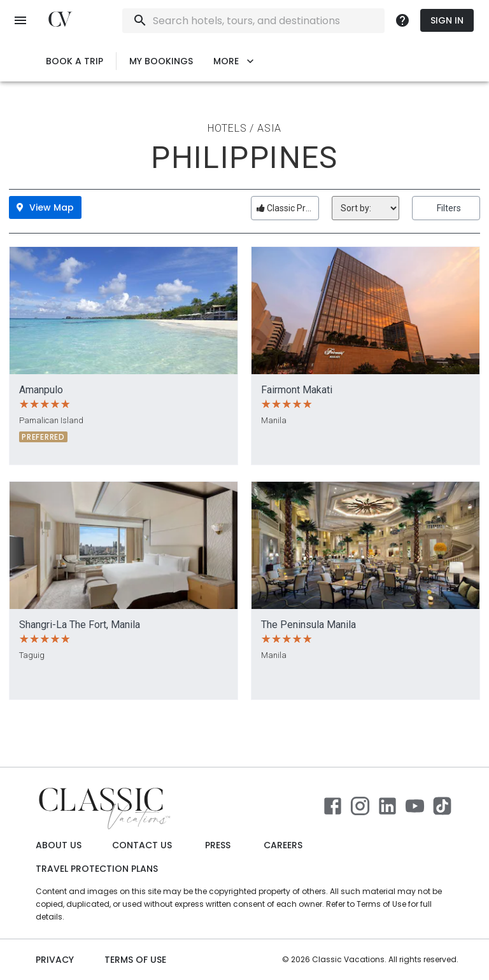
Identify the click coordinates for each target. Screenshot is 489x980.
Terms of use (135, 960)
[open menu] (20, 20)
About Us (59, 845)
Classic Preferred (288, 208)
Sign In (447, 21)
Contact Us (142, 845)
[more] (402, 20)
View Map (45, 207)
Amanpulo (41, 390)
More (234, 61)
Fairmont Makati (297, 390)
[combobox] (288, 21)
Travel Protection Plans (97, 869)
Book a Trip (74, 61)
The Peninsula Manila (308, 625)
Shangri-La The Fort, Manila (80, 625)
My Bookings (161, 61)
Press (218, 845)
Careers (283, 845)
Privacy (55, 960)
